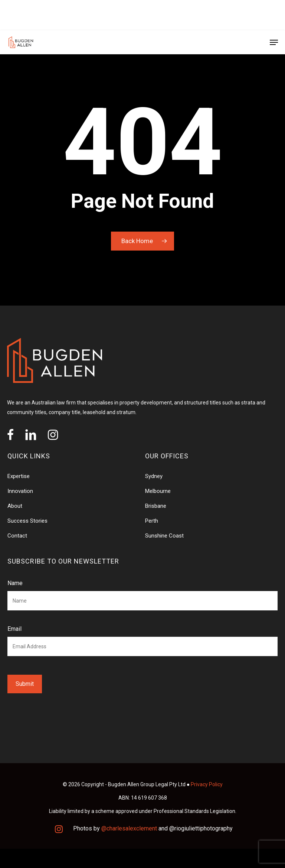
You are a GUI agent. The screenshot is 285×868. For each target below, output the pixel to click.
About (15, 506)
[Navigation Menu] (274, 42)
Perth (152, 521)
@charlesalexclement (129, 828)
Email (14, 629)
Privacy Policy (207, 784)
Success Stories (27, 521)
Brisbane (156, 506)
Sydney (154, 476)
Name (15, 583)
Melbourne (158, 491)
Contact (17, 536)
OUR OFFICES (26, 15)
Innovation (20, 491)
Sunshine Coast (164, 536)
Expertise (19, 476)
